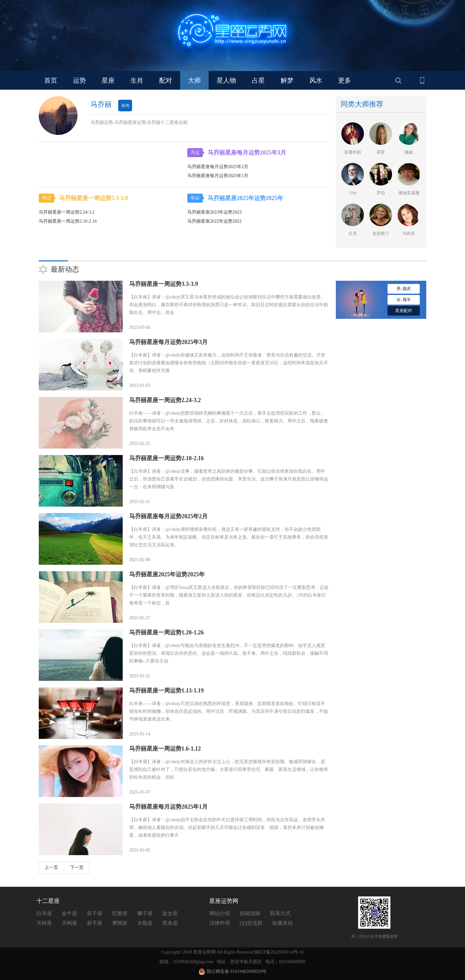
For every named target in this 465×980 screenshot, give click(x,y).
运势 (79, 80)
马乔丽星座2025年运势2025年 (243, 198)
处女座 (170, 913)
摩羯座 (120, 923)
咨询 (125, 106)
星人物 (226, 80)
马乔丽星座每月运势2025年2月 (168, 516)
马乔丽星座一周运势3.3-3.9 (91, 198)
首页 (51, 80)
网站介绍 (220, 913)
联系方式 (280, 913)
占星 (258, 80)
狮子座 (145, 913)
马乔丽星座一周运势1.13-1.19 (166, 691)
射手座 (95, 923)
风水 (316, 80)
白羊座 (44, 913)
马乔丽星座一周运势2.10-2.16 (166, 458)
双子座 (95, 913)
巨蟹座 (120, 913)
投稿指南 (250, 913)
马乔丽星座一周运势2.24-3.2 (165, 400)
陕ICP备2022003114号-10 (279, 952)
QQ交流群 (251, 923)
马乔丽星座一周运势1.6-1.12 (165, 749)
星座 (108, 80)
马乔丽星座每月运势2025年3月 (244, 153)
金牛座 (69, 913)
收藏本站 (283, 923)
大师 (194, 80)
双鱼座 (170, 923)
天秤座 (44, 923)
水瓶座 (145, 923)
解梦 (287, 80)
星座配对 (404, 311)
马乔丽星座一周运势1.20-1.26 (166, 632)
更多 (345, 80)
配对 (166, 80)
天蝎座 (69, 923)
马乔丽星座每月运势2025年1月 (168, 807)
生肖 (137, 80)
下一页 (77, 868)
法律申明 (220, 923)
